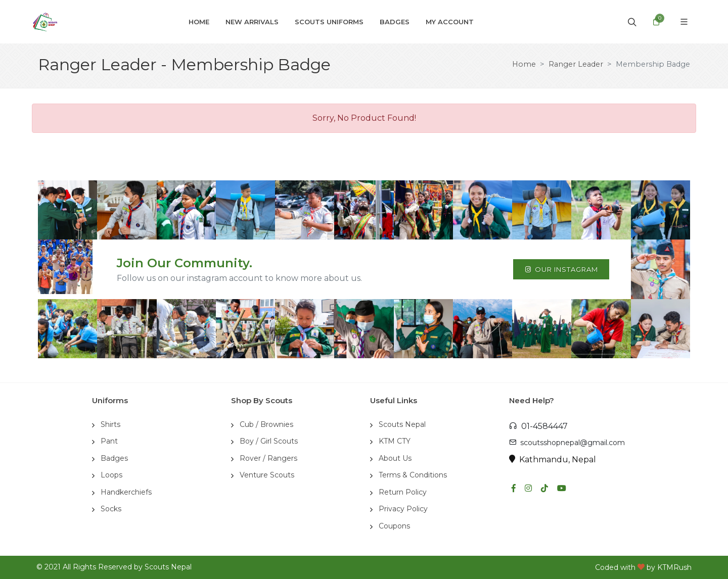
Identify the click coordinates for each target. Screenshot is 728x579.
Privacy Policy (403, 509)
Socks (111, 509)
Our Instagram (561, 269)
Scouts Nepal (402, 424)
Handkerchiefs (126, 492)
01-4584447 (538, 426)
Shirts (110, 424)
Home (524, 64)
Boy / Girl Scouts (269, 441)
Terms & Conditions (413, 475)
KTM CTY (395, 441)
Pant (109, 441)
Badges (114, 458)
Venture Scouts (267, 475)
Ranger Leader (576, 64)
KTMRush (674, 567)
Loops (111, 475)
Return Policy (403, 492)
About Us (395, 458)
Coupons (394, 526)
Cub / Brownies (266, 424)
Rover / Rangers (268, 458)
